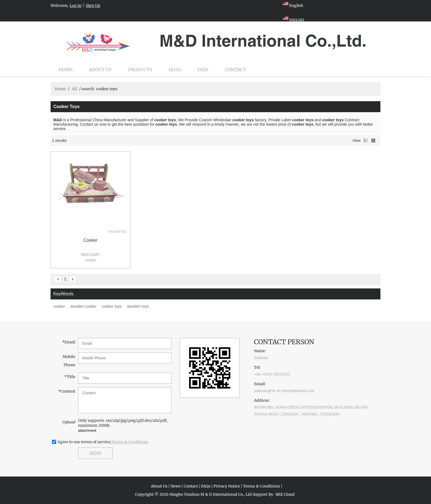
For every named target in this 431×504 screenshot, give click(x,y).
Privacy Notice (227, 486)
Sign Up (93, 5)
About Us (100, 70)
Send (95, 453)
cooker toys (112, 306)
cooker (90, 240)
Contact (236, 70)
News (176, 486)
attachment (87, 430)
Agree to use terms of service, (103, 442)
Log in (76, 5)
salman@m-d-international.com (284, 391)
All (74, 89)
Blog (175, 70)
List (366, 141)
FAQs (203, 70)
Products (140, 70)
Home (66, 70)
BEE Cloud (285, 494)
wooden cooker (83, 306)
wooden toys (138, 306)
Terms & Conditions (130, 442)
